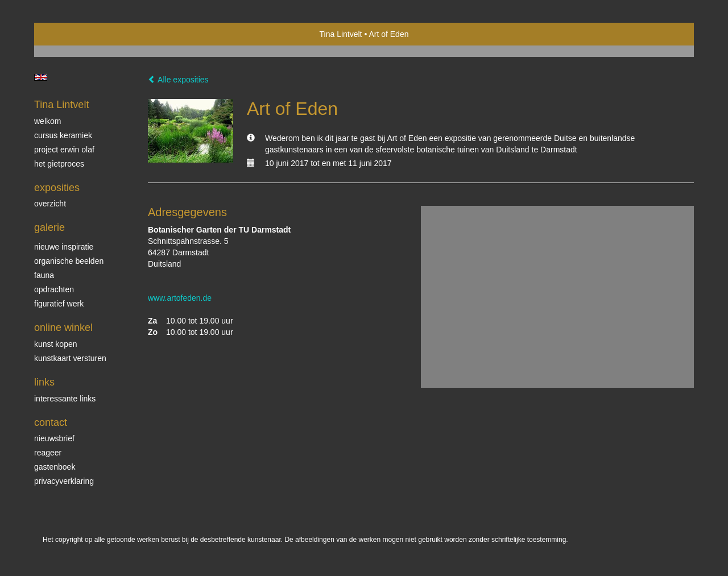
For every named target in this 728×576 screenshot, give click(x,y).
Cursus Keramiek (63, 135)
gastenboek (55, 467)
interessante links (65, 399)
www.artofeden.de (180, 298)
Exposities (57, 188)
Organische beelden (69, 261)
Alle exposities (178, 80)
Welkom (47, 121)
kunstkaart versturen (70, 358)
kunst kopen (56, 344)
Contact (51, 422)
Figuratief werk (59, 304)
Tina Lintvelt (341, 34)
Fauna (44, 275)
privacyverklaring (64, 481)
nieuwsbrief (54, 438)
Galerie (49, 227)
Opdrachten (54, 289)
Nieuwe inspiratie (64, 247)
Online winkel (63, 328)
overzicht (50, 204)
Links (44, 382)
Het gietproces (59, 164)
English (41, 77)
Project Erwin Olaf (64, 150)
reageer (48, 453)
